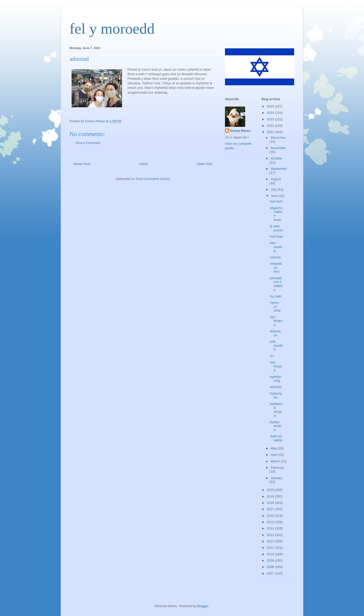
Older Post (205, 164)
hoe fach (276, 201)
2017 (271, 509)
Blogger (203, 606)
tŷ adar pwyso (276, 228)
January (277, 478)
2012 (271, 541)
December (278, 138)
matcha (275, 257)
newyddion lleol (276, 268)
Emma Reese (240, 131)
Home (144, 164)
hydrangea (276, 395)
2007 (271, 573)
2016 (271, 516)
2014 (271, 528)
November (278, 148)
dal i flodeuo (276, 321)
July (274, 189)
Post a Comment (88, 143)
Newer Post (82, 164)
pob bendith (276, 345)
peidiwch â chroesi (276, 410)
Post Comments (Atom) (153, 179)
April (275, 455)
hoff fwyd (276, 237)
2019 (271, 496)
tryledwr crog (276, 379)
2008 (271, 567)
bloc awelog (276, 247)
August (276, 179)
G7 (272, 356)
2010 (271, 554)
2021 (271, 132)
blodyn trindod (276, 426)
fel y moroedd (112, 29)
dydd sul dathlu (276, 438)
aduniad (276, 387)
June (275, 196)
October (277, 158)
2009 (271, 560)
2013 (271, 535)
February (277, 468)
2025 (271, 106)
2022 (271, 126)
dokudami (275, 333)
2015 (271, 522)
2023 (271, 119)
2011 (271, 548)
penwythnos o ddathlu (276, 284)
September (279, 169)
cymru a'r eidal (275, 306)
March (276, 461)
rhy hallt (276, 296)
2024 (271, 113)
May (274, 448)
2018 (271, 503)
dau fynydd (276, 366)
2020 (271, 490)
